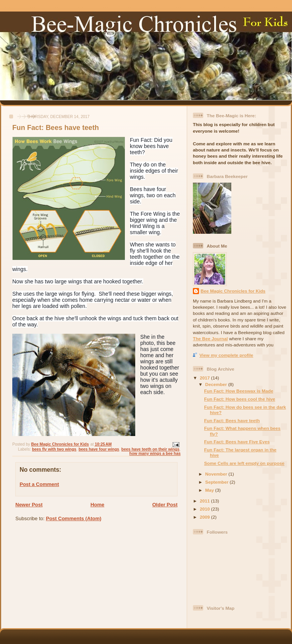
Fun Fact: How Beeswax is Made (239, 391)
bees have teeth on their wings (150, 449)
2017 (205, 378)
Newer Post (29, 505)
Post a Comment (39, 484)
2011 (205, 501)
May (210, 490)
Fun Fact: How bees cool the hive (240, 399)
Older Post (165, 505)
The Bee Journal (210, 339)
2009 (205, 517)
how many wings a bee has (155, 453)
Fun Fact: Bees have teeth (232, 420)
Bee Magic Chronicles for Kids (233, 291)
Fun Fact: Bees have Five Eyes (237, 442)
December (217, 384)
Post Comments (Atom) (74, 518)
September (217, 482)
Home (97, 505)
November (217, 474)
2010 (205, 509)
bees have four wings (99, 449)
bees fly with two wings (54, 449)
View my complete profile (226, 355)
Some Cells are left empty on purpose (244, 463)
